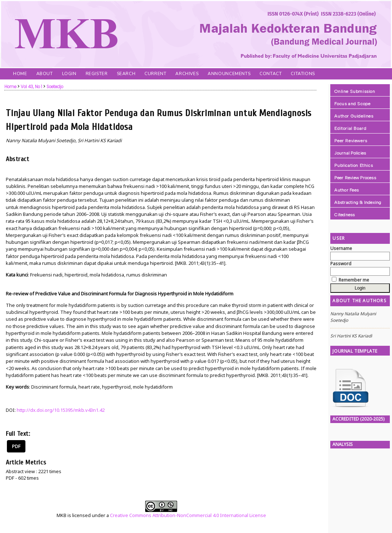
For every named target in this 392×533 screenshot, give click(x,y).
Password (341, 264)
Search (126, 74)
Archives (187, 74)
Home (20, 74)
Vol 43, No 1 (31, 87)
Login (69, 74)
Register (97, 74)
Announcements (229, 74)
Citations (303, 74)
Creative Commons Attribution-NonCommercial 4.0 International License (188, 515)
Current (155, 74)
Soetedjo (55, 87)
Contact (271, 74)
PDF (16, 446)
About (45, 74)
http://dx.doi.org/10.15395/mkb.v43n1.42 (61, 410)
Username (341, 248)
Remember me (354, 280)
